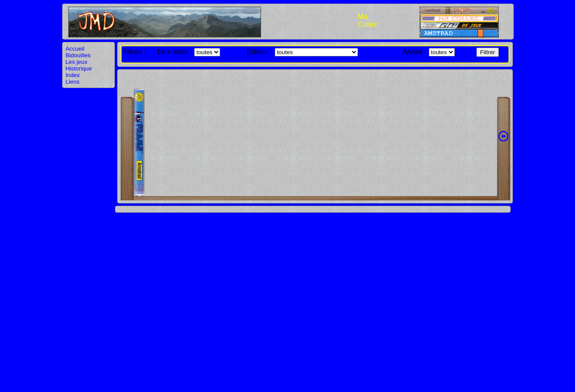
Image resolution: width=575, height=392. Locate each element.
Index (73, 75)
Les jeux (77, 62)
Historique (79, 68)
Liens (73, 82)
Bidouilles (78, 55)
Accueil (75, 49)
